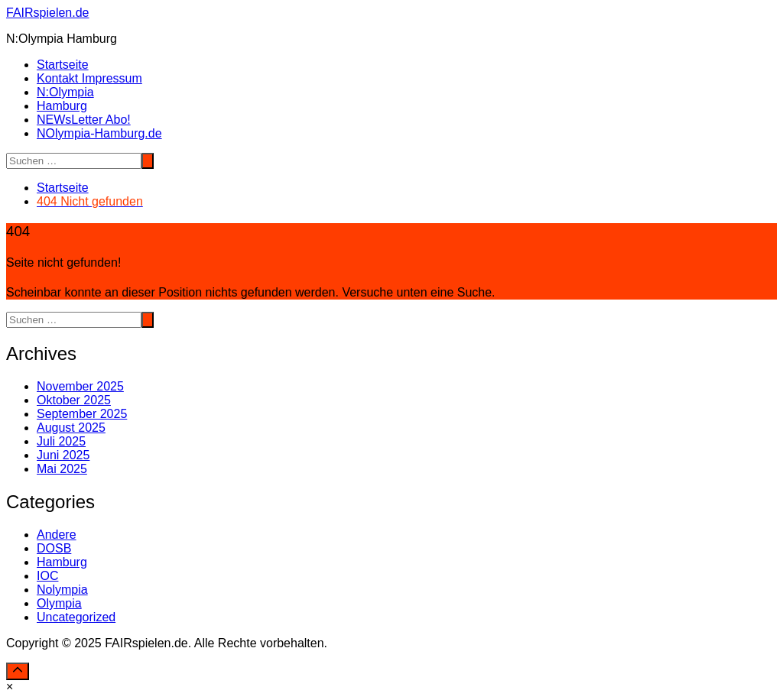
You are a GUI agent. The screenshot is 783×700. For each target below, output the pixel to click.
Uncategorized (76, 617)
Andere (57, 535)
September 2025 (82, 414)
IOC (47, 576)
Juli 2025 (61, 441)
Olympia (59, 603)
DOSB (54, 548)
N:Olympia (65, 92)
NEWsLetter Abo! (84, 120)
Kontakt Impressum (89, 78)
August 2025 (71, 428)
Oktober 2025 (74, 400)
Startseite (63, 65)
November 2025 (80, 386)
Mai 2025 (62, 469)
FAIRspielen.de (48, 13)
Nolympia (62, 590)
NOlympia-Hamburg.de (99, 133)
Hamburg (62, 106)
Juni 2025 (63, 455)
